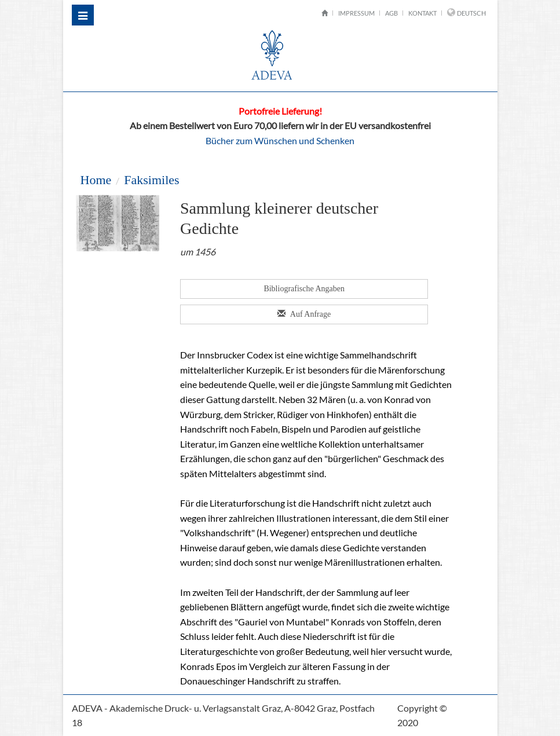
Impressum (356, 13)
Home (96, 180)
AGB (391, 13)
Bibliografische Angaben (305, 289)
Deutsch (471, 13)
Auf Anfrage (304, 314)
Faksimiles (151, 180)
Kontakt (422, 13)
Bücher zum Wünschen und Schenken (280, 140)
